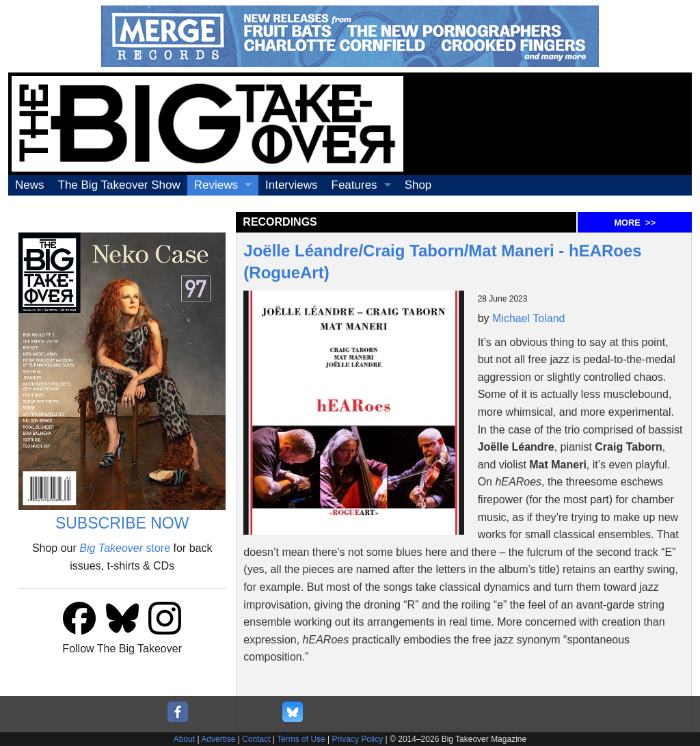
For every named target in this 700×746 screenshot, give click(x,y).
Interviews (292, 185)
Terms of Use (301, 739)
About (184, 739)
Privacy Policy (358, 739)
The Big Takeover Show (119, 185)
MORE (634, 223)
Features (354, 185)
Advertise (218, 739)
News (30, 185)
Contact (256, 739)
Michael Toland (528, 318)
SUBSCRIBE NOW (122, 523)
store (125, 548)
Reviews (216, 185)
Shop (418, 185)
